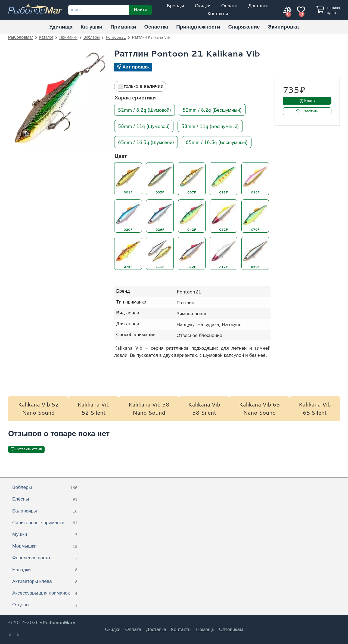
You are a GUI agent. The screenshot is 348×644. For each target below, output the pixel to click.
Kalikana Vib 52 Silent (94, 408)
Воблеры (92, 37)
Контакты (218, 13)
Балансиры (45, 511)
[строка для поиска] (99, 10)
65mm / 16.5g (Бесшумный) (217, 142)
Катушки (91, 26)
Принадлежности (198, 26)
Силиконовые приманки (45, 523)
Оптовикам (231, 629)
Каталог (46, 37)
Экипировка (283, 26)
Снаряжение (244, 26)
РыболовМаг (21, 37)
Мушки (45, 534)
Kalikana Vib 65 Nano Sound (259, 408)
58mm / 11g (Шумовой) (144, 126)
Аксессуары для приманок (45, 593)
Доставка (258, 6)
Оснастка (156, 26)
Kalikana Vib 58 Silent (204, 408)
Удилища (61, 26)
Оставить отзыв (29, 449)
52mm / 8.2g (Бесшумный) (212, 110)
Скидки (203, 6)
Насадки (45, 570)
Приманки (123, 26)
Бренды (175, 6)
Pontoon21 (116, 37)
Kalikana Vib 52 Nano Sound (38, 408)
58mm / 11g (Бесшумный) (210, 126)
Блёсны (45, 499)
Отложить (310, 111)
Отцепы (45, 605)
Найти (140, 9)
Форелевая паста (45, 558)
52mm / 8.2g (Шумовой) (145, 110)
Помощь (205, 629)
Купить (310, 100)
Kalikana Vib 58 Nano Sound (149, 408)
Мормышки (45, 546)
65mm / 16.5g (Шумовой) (146, 142)
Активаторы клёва (45, 582)
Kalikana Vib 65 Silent (315, 408)
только (141, 86)
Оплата (229, 6)
